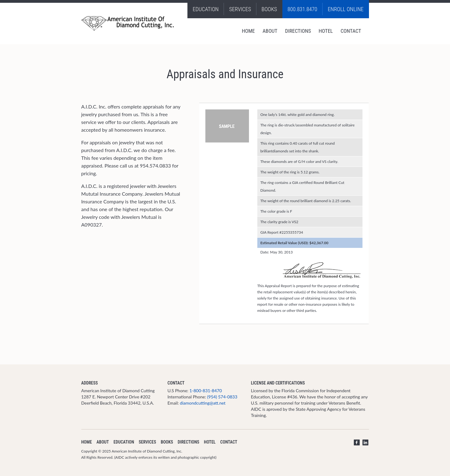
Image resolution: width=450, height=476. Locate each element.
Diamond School (128, 23)
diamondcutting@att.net (203, 403)
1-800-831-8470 (206, 391)
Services (240, 9)
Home (248, 31)
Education (206, 9)
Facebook (357, 442)
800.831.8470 (302, 9)
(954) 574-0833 (222, 397)
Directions (298, 31)
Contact (351, 31)
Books (269, 9)
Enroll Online (346, 9)
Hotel (326, 31)
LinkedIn (365, 442)
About (270, 31)
